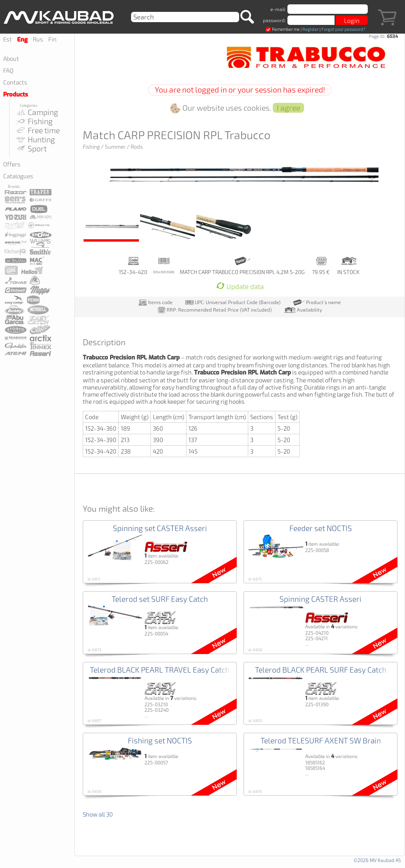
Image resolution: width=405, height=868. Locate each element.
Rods (137, 147)
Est (8, 39)
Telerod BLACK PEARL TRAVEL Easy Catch (160, 670)
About (11, 59)
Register (311, 29)
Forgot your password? (343, 29)
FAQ (8, 70)
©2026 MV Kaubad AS (377, 860)
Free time (37, 130)
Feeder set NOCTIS (321, 528)
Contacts (15, 82)
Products (16, 95)
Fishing (34, 121)
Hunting (35, 139)
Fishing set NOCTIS (160, 740)
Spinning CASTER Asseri (320, 599)
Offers (12, 164)
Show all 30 (98, 814)
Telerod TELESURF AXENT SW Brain (321, 740)
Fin (52, 39)
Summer (115, 147)
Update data (240, 286)
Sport (31, 148)
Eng (22, 40)
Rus (38, 39)
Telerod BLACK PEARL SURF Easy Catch (321, 670)
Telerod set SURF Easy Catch (160, 599)
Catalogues (18, 176)
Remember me (283, 29)
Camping (37, 112)
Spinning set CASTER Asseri (160, 528)
